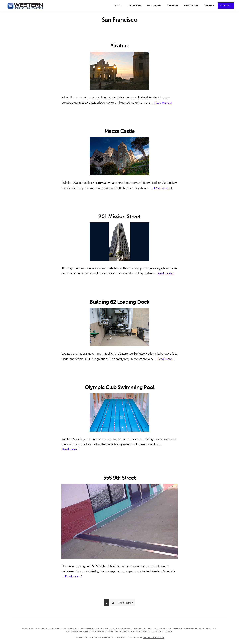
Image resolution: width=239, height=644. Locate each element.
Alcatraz (119, 46)
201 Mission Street (119, 216)
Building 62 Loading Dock (119, 302)
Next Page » (125, 603)
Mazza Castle (120, 131)
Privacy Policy (154, 638)
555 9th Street (119, 478)
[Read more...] (163, 103)
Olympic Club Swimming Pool (120, 387)
